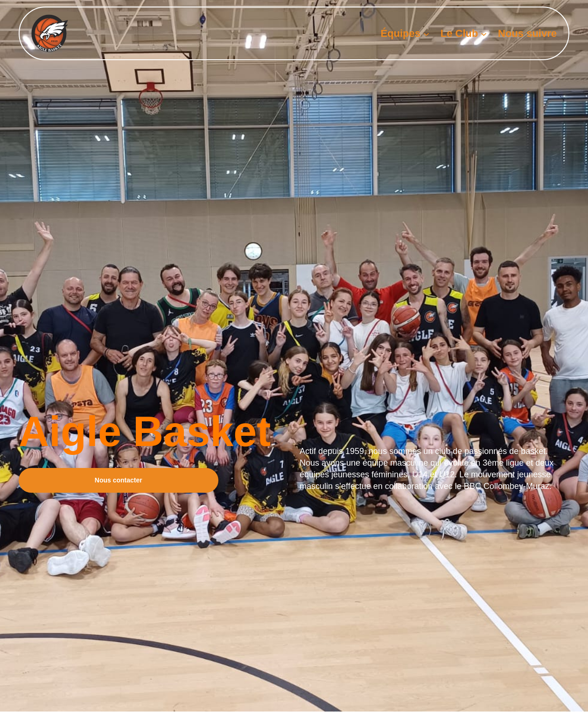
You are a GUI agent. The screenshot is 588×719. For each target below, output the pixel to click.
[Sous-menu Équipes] (426, 33)
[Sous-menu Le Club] (484, 33)
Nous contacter (119, 480)
